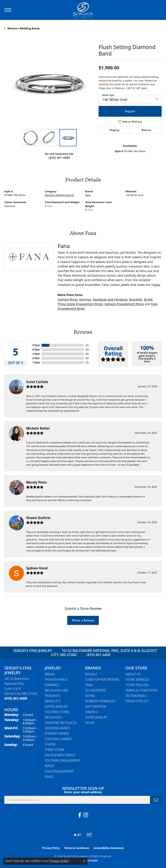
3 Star (36, 354)
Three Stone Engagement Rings (80, 304)
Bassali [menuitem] (91, 674)
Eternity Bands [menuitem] (57, 733)
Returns (146, 130)
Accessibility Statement (109, 848)
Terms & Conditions (142, 690)
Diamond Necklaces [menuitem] (61, 723)
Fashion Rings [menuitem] (56, 679)
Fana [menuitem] (89, 685)
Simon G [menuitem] (92, 712)
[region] (49, 82)
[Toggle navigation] (8, 10)
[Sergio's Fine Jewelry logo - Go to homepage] (83, 10)
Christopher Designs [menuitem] (102, 679)
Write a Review (83, 620)
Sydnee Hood (37, 568)
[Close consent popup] (84, 861)
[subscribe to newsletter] (156, 800)
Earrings (85, 299)
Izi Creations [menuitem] (96, 690)
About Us (133, 674)
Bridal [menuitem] (50, 674)
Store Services (137, 679)
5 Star (36, 345)
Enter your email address (83, 792)
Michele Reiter (38, 428)
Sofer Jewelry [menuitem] (96, 717)
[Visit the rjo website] (89, 835)
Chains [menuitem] (50, 744)
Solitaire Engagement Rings (124, 304)
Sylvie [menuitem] (90, 723)
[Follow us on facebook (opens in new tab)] (80, 815)
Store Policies (137, 685)
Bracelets (136, 299)
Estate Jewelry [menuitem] (56, 706)
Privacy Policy (137, 701)
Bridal (148, 299)
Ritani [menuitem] (90, 696)
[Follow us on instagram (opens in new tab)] (86, 815)
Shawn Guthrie (38, 518)
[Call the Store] (16, 698)
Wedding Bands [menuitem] (57, 728)
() (87, 345)
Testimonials (136, 696)
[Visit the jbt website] (78, 835)
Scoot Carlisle (37, 382)
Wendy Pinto (36, 482)
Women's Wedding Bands (24, 28)
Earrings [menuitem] (52, 685)
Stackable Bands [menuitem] (58, 739)
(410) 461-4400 (59, 158)
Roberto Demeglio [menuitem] (100, 701)
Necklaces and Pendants (110, 299)
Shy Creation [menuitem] (96, 706)
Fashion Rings (68, 299)
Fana (88, 195)
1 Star (36, 362)
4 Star (36, 350)
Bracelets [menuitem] (53, 701)
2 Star (36, 358)
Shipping (114, 130)
